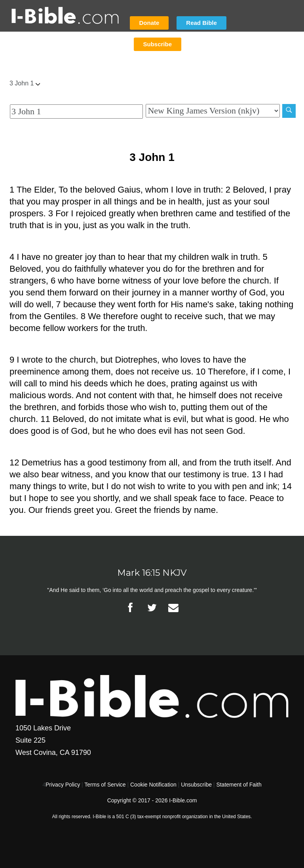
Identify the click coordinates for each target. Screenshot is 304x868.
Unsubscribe (196, 785)
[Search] (289, 111)
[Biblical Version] (213, 111)
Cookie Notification (153, 785)
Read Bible (201, 23)
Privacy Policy (63, 785)
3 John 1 (25, 83)
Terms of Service (105, 785)
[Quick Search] (76, 112)
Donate (149, 23)
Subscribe (158, 44)
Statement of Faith (239, 785)
